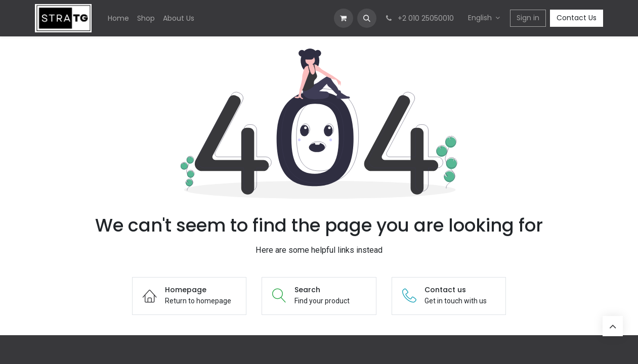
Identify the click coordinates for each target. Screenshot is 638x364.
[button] (367, 18)
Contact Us (577, 18)
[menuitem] (118, 18)
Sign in (528, 18)
